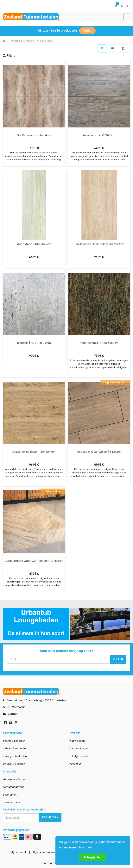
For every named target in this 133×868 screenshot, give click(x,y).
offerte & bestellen (14, 741)
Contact (13, 714)
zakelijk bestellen (80, 756)
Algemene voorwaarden (47, 852)
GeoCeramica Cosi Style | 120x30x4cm (99, 244)
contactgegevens (14, 787)
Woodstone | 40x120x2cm (34, 244)
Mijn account (18, 852)
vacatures (76, 764)
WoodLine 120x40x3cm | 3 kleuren (99, 452)
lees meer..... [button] (88, 847)
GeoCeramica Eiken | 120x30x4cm (34, 452)
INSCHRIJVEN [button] (50, 818)
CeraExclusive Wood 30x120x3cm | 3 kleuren (34, 561)
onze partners (11, 802)
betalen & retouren (14, 748)
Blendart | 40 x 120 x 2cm (34, 343)
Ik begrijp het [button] (93, 857)
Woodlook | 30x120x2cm (99, 135)
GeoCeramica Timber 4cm (34, 135)
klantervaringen (79, 748)
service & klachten (14, 764)
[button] (124, 49)
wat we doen (77, 741)
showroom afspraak (15, 779)
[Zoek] (118, 659)
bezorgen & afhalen (15, 756)
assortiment (10, 795)
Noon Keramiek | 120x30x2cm (99, 343)
